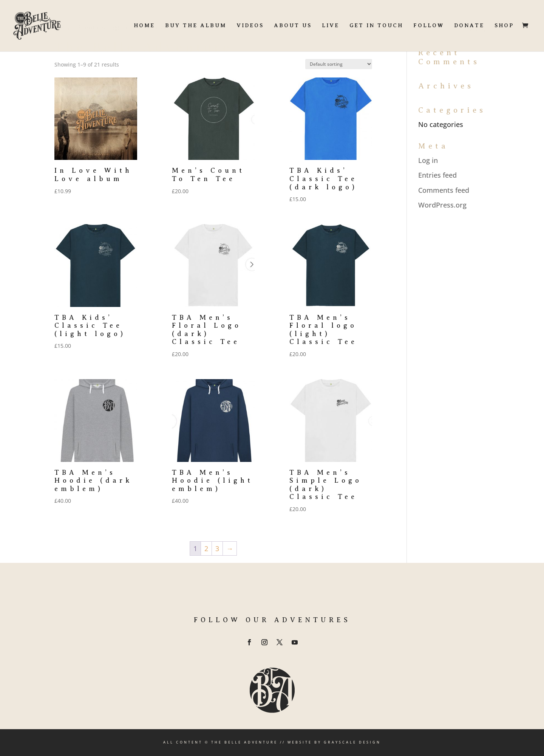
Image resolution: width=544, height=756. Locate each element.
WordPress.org (442, 205)
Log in (428, 160)
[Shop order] (339, 64)
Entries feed (437, 175)
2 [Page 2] (206, 548)
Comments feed (444, 190)
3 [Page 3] (217, 548)
